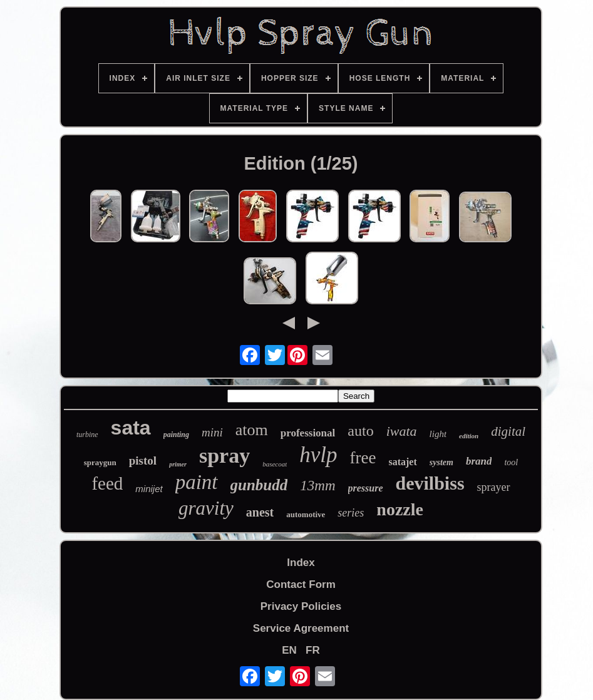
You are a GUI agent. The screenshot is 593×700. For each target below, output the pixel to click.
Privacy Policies (301, 606)
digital (508, 431)
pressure (366, 488)
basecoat (275, 464)
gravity (206, 508)
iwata (402, 431)
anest (260, 512)
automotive (306, 514)
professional (308, 433)
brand (479, 461)
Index (301, 563)
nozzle (400, 509)
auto (360, 431)
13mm (317, 486)
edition (469, 436)
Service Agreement (301, 628)
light (438, 434)
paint (197, 482)
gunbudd (259, 485)
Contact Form (301, 584)
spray (224, 456)
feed (107, 483)
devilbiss (430, 483)
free (363, 458)
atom (252, 430)
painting (176, 435)
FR (313, 650)
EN (289, 650)
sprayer (494, 487)
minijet (149, 489)
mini (212, 432)
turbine (87, 435)
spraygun (100, 462)
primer (178, 464)
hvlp (318, 455)
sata (131, 428)
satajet (402, 462)
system (441, 462)
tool (511, 462)
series (351, 513)
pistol (143, 461)
